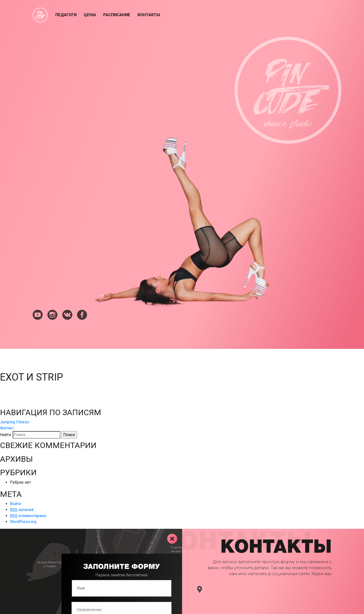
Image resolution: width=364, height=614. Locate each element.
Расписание (117, 15)
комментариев (28, 516)
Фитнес (7, 428)
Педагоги (66, 15)
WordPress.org (23, 522)
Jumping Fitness (15, 422)
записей (22, 510)
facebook (82, 315)
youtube (38, 315)
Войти (15, 504)
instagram (52, 315)
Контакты (149, 15)
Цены (90, 15)
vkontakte (67, 315)
